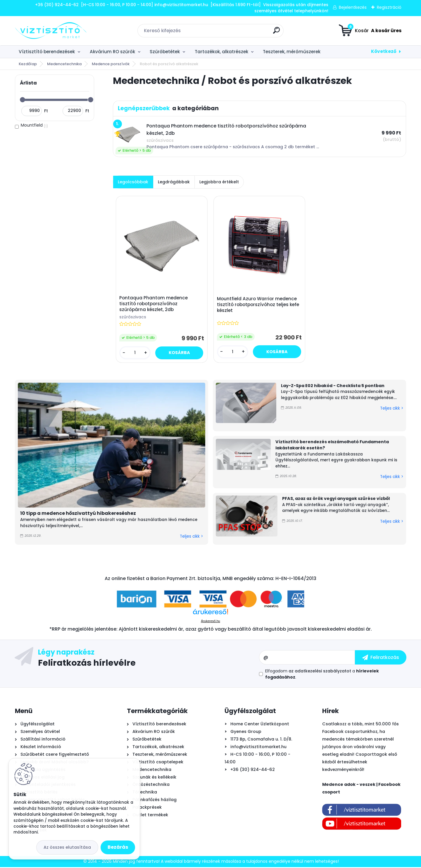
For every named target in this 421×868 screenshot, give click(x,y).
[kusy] (135, 353)
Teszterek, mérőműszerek (292, 52)
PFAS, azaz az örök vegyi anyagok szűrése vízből (336, 500)
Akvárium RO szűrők (112, 52)
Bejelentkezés (353, 7)
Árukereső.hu (210, 622)
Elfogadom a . (322, 675)
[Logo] (51, 31)
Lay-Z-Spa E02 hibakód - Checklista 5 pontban (333, 386)
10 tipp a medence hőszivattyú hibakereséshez (78, 514)
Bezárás (118, 847)
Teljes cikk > (191, 537)
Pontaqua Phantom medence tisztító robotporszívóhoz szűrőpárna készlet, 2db (154, 304)
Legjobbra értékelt (219, 182)
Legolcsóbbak (133, 182)
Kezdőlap (28, 64)
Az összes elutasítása (67, 847)
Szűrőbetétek (165, 52)
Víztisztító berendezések (47, 52)
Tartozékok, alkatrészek (221, 52)
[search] (276, 33)
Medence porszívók (111, 64)
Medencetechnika (64, 64)
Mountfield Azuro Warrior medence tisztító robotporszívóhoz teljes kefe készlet (259, 305)
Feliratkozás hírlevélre (87, 663)
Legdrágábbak (174, 182)
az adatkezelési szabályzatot (320, 672)
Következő (384, 51)
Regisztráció (389, 7)
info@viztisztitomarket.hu (258, 748)
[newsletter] (381, 658)
